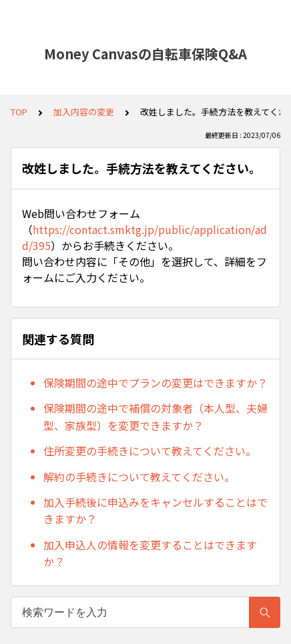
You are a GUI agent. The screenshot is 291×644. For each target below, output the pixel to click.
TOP (19, 112)
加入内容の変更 (84, 112)
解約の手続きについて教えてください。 (139, 477)
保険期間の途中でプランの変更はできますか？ (156, 383)
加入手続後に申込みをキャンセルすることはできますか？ (156, 511)
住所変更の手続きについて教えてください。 (150, 451)
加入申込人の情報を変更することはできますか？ (150, 553)
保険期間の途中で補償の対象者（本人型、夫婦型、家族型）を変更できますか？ (156, 417)
